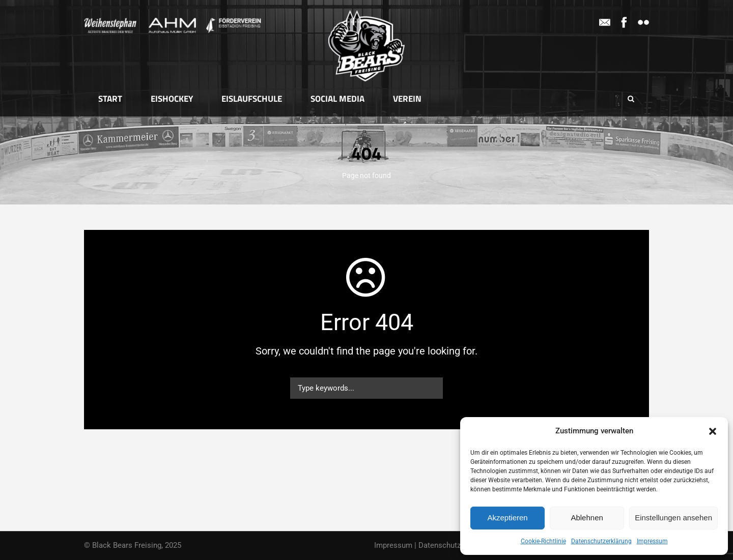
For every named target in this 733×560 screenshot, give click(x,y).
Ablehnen (587, 518)
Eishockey (172, 99)
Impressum (652, 541)
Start (110, 99)
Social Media (337, 99)
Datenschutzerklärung (601, 541)
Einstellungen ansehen (673, 518)
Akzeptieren (507, 518)
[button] (713, 431)
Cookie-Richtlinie (543, 541)
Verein (407, 99)
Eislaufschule (252, 99)
